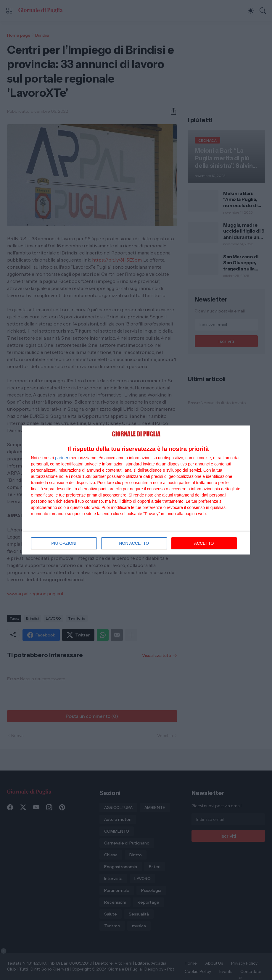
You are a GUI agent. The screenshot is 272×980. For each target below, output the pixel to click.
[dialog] (136, 490)
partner (62, 458)
